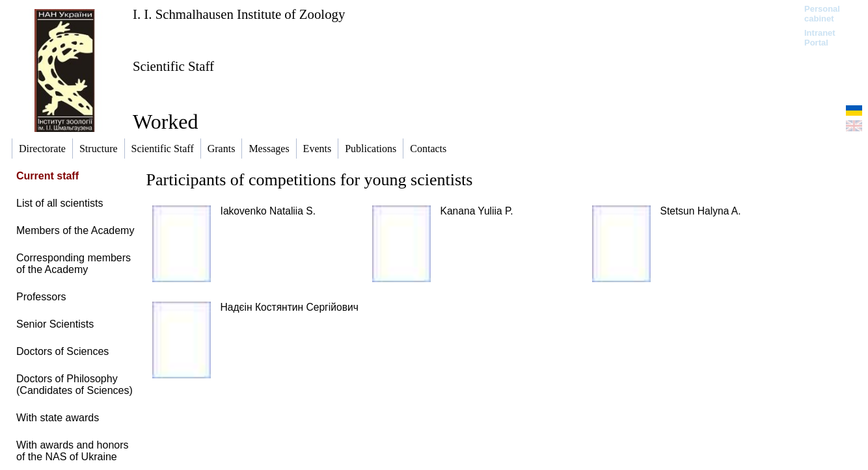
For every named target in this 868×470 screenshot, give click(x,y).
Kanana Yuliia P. (477, 211)
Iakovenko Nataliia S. (268, 211)
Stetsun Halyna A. (701, 211)
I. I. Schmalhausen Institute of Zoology (239, 14)
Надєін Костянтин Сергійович (290, 307)
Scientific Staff (173, 66)
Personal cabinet (822, 14)
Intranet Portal (820, 38)
